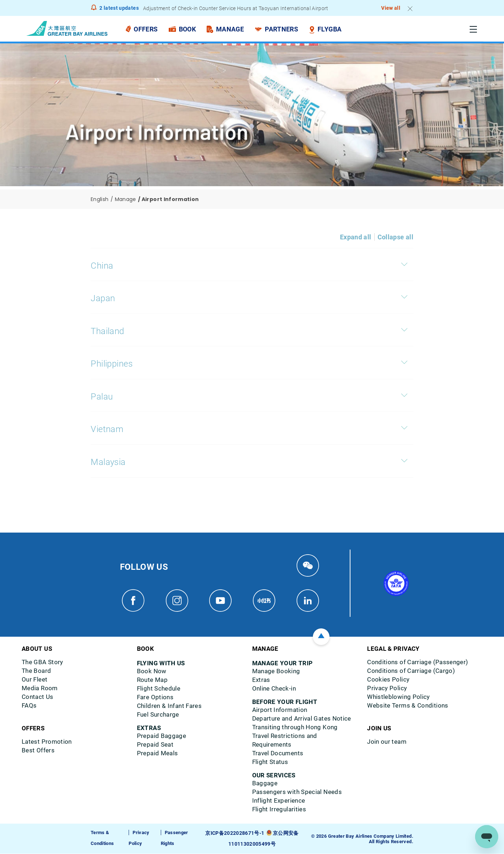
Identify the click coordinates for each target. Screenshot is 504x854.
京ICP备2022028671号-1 (236, 834)
